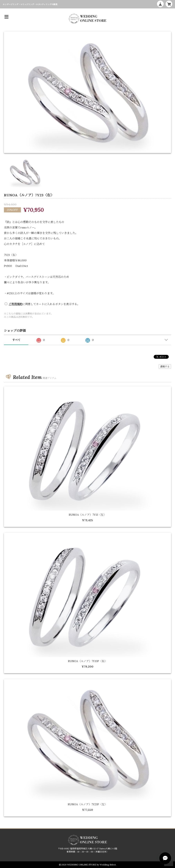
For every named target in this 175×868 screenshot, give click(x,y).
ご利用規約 (15, 304)
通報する (165, 366)
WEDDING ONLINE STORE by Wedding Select (91, 865)
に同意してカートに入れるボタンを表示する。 (44, 304)
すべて (16, 340)
